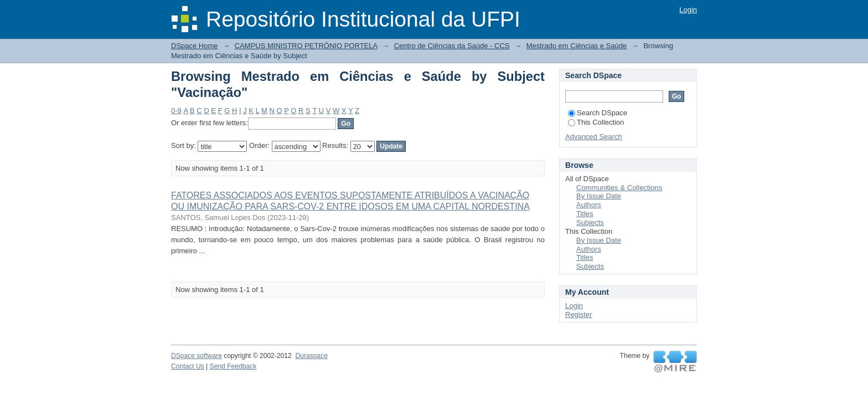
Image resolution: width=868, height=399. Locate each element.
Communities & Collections (619, 188)
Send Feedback (233, 366)
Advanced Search (594, 137)
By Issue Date (599, 196)
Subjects (590, 222)
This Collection (596, 122)
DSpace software (197, 356)
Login (688, 10)
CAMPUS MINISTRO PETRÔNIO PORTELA (306, 46)
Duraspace (311, 356)
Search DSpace (598, 113)
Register (578, 314)
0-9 (176, 111)
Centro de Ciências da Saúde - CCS (452, 46)
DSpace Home (195, 46)
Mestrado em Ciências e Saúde (577, 46)
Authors (589, 205)
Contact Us (188, 366)
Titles (585, 214)
